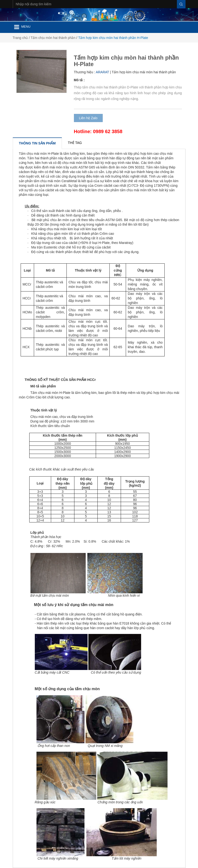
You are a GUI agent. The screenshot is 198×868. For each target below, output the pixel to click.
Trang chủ (20, 38)
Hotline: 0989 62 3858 (98, 131)
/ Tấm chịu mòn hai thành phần (52, 38)
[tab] (37, 143)
